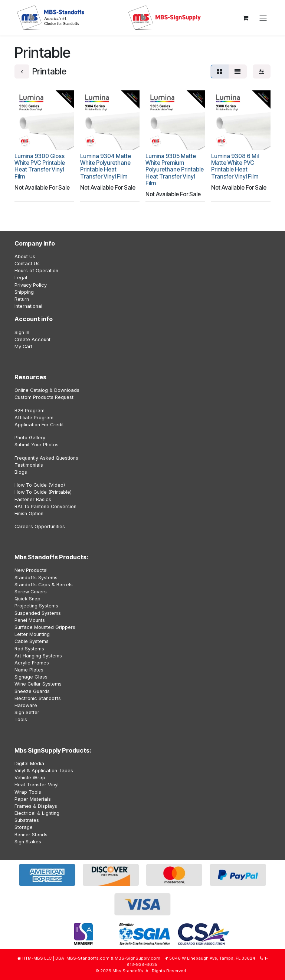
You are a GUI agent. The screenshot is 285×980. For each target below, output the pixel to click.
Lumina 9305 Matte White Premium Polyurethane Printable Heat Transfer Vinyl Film (175, 169)
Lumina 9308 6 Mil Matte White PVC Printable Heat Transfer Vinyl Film (235, 166)
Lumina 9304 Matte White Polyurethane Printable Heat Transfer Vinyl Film (106, 166)
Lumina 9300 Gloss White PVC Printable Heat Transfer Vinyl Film (40, 166)
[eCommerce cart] (245, 18)
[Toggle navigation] (263, 18)
